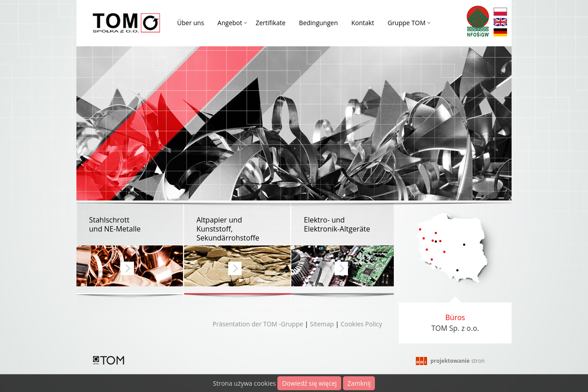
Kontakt (363, 23)
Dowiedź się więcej (309, 383)
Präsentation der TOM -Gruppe (258, 324)
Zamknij (359, 383)
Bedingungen (318, 23)
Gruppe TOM (406, 23)
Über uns (191, 23)
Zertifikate (271, 23)
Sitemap (322, 324)
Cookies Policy (361, 324)
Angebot (230, 23)
